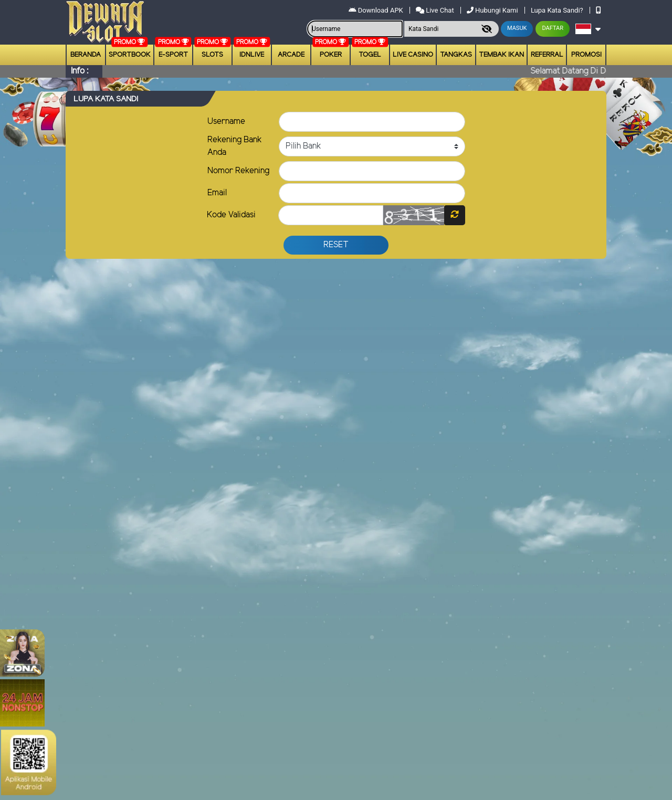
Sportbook (130, 55)
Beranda (86, 55)
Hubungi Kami (493, 10)
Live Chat (436, 10)
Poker (331, 55)
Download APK (377, 10)
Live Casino (413, 55)
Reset (336, 245)
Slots (212, 55)
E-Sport (173, 55)
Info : (80, 71)
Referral (547, 55)
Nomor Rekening (238, 171)
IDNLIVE (252, 55)
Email (217, 193)
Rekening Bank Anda (235, 146)
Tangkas (456, 55)
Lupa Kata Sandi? (558, 10)
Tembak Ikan (501, 55)
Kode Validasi (231, 215)
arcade (291, 55)
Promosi (586, 55)
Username (226, 122)
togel (370, 55)
